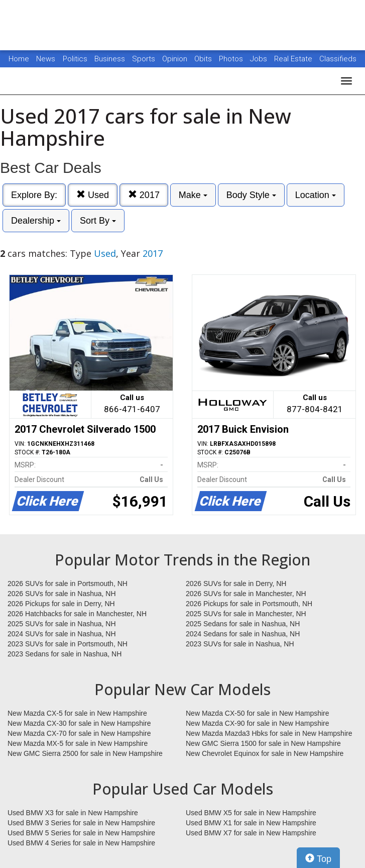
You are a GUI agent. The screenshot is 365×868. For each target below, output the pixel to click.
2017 (144, 195)
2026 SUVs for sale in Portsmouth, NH (68, 584)
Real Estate (294, 59)
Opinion (176, 59)
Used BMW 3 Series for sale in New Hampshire (81, 823)
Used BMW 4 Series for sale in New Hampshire (81, 843)
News (46, 59)
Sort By (98, 221)
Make (193, 195)
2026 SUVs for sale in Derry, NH (236, 584)
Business (111, 59)
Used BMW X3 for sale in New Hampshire (73, 813)
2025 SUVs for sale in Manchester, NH (246, 614)
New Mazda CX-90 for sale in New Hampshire (258, 723)
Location (316, 195)
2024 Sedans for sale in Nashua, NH (243, 634)
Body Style (251, 195)
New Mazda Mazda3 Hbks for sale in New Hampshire (269, 733)
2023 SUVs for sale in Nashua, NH (240, 644)
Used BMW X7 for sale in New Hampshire (251, 833)
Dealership (36, 221)
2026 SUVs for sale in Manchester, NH (246, 594)
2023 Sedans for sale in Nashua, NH (65, 654)
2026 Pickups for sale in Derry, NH (61, 604)
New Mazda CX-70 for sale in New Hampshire (79, 733)
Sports (145, 59)
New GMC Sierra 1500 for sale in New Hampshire (263, 743)
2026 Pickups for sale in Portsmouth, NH (249, 604)
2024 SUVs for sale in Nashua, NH (62, 634)
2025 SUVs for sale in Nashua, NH (62, 624)
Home (19, 59)
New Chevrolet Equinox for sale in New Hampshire (265, 753)
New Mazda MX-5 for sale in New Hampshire (78, 743)
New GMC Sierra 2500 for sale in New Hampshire (85, 753)
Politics (75, 59)
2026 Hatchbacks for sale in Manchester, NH (77, 614)
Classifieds (338, 59)
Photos (232, 59)
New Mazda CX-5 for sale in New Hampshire (77, 713)
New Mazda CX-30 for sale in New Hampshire (79, 723)
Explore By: (34, 195)
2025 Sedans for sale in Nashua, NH (243, 624)
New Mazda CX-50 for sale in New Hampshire (258, 713)
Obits (204, 59)
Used (93, 195)
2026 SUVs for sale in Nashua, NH (62, 594)
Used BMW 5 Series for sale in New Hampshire (81, 833)
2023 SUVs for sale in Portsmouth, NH (68, 644)
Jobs (260, 59)
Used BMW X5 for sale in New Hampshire (251, 813)
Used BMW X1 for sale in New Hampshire (251, 823)
